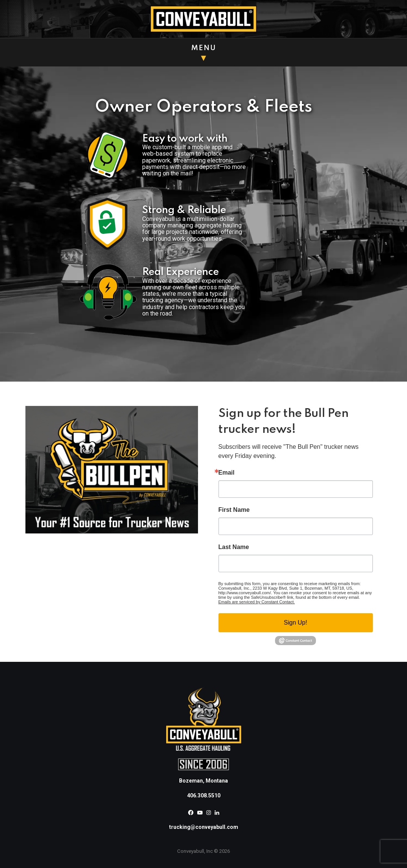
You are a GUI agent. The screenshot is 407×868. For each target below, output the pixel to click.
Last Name (234, 547)
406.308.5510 (204, 795)
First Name (234, 510)
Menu (204, 48)
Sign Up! (295, 623)
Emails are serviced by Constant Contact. (257, 602)
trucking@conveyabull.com (204, 827)
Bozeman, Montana (203, 781)
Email (227, 473)
